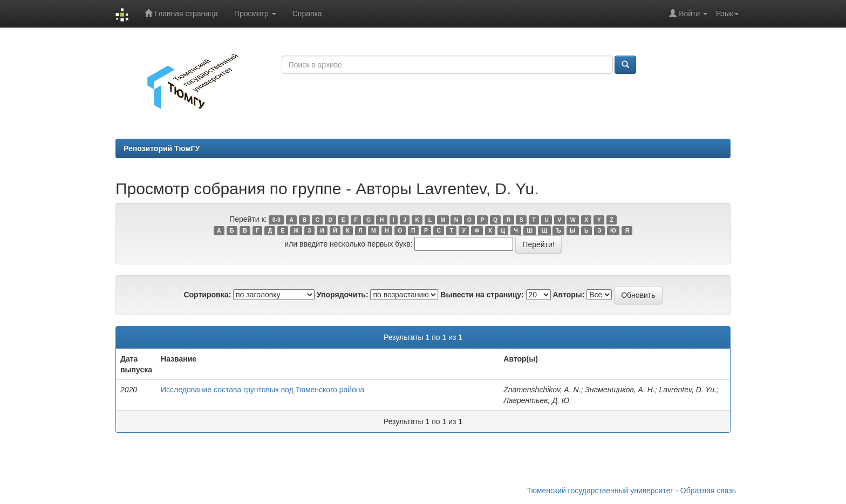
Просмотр (255, 13)
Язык (727, 13)
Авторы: (568, 295)
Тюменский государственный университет (601, 491)
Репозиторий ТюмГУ (162, 148)
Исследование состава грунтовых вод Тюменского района (262, 390)
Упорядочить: (343, 295)
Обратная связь (708, 491)
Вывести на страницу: (482, 295)
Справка (307, 13)
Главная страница (181, 13)
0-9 (277, 220)
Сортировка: (207, 295)
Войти (688, 13)
